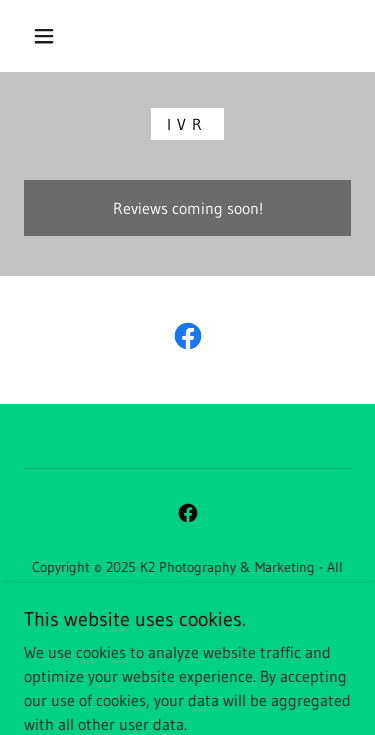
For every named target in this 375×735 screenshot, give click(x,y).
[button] (44, 36)
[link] (188, 340)
